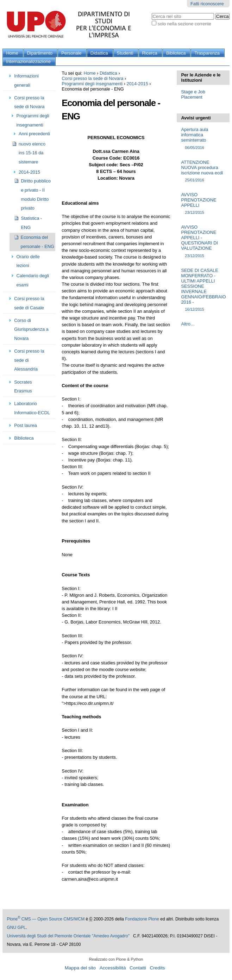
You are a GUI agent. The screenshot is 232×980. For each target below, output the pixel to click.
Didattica (99, 53)
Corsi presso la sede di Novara (92, 78)
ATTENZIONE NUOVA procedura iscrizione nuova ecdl (203, 171)
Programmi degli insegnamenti (92, 84)
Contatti (138, 968)
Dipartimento (40, 53)
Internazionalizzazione (28, 61)
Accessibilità (113, 968)
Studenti (125, 53)
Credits (157, 968)
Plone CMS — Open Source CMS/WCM (46, 919)
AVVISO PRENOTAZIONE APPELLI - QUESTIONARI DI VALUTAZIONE (203, 241)
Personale (71, 53)
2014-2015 (137, 84)
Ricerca (150, 53)
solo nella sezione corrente (184, 24)
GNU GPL (16, 928)
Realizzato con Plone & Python (116, 959)
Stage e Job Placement (193, 94)
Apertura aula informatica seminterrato (203, 139)
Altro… (188, 324)
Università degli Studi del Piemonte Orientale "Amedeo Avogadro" (68, 936)
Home (12, 53)
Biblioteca (176, 53)
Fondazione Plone (142, 919)
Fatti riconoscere (207, 4)
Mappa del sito (80, 968)
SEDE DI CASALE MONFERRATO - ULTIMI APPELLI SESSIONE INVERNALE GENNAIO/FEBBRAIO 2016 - (203, 290)
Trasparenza (207, 53)
